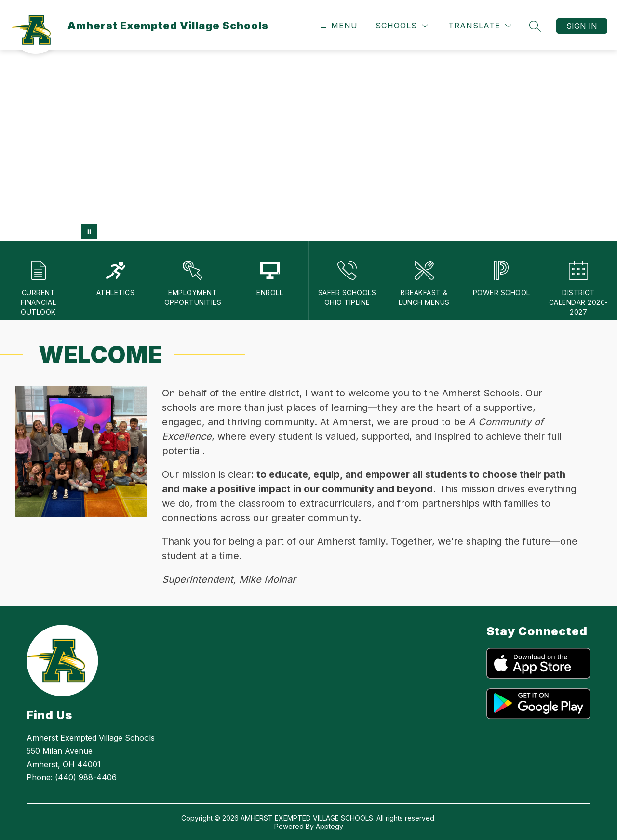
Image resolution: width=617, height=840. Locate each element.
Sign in (582, 26)
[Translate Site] (480, 26)
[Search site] (535, 26)
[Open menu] (338, 26)
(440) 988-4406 (86, 777)
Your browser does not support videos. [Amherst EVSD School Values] (308, 146)
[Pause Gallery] (89, 232)
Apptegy (329, 826)
